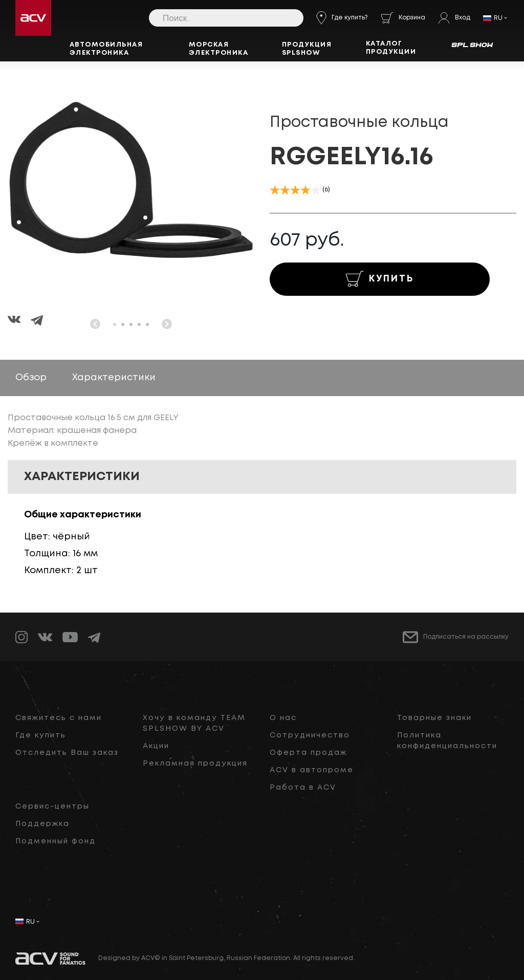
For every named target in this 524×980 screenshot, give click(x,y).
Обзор (31, 378)
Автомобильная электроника (106, 49)
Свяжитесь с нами (59, 718)
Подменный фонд (56, 841)
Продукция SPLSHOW (307, 49)
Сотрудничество (310, 735)
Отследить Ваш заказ (67, 753)
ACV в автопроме (312, 770)
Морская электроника (219, 49)
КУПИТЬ (380, 279)
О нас (283, 718)
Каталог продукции (391, 48)
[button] (115, 324)
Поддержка (42, 824)
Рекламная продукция (195, 764)
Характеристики (114, 378)
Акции (156, 746)
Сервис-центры (52, 807)
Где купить (41, 735)
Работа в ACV (303, 788)
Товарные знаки (434, 718)
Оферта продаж (308, 753)
